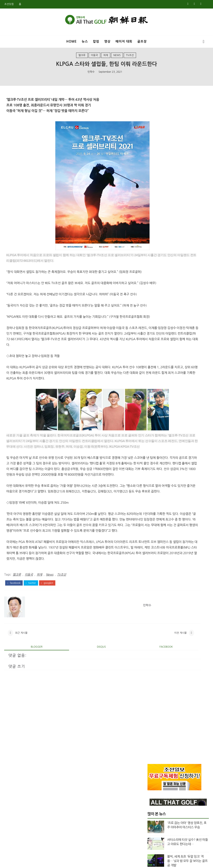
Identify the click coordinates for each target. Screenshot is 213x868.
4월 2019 (154, 679)
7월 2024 (154, 387)
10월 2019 (155, 649)
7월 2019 (154, 664)
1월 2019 (154, 694)
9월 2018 (154, 714)
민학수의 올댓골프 (103, 862)
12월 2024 (155, 363)
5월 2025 (154, 338)
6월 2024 (154, 392)
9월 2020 (154, 595)
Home (72, 41)
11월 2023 (155, 427)
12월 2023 (155, 422)
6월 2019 (154, 669)
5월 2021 (154, 560)
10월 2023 (155, 432)
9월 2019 (154, 654)
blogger (27, 733)
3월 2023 (154, 467)
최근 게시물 (21, 716)
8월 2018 (154, 718)
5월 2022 (154, 506)
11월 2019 (155, 644)
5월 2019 (154, 674)
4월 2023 (154, 462)
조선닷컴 (9, 4)
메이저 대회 (124, 41)
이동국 (94, 61)
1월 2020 (154, 635)
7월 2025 (154, 328)
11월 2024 (155, 368)
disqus (73, 733)
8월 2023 (154, 442)
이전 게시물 (123, 716)
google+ (47, 663)
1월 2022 (154, 526)
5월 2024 (154, 397)
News (117, 61)
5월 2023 (154, 457)
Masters (158, 265)
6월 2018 (154, 728)
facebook (14, 663)
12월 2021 (155, 531)
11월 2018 (155, 704)
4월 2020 (154, 620)
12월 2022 (155, 481)
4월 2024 (154, 402)
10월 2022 (155, 491)
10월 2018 (155, 709)
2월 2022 (154, 521)
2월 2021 (154, 570)
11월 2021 (155, 536)
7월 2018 (154, 723)
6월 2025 (154, 333)
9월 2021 (154, 545)
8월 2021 (154, 550)
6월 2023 (154, 452)
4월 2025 (154, 343)
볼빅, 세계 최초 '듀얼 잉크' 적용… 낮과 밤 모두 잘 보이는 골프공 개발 (187, 197)
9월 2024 (154, 377)
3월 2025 (154, 348)
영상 (107, 41)
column (158, 300)
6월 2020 (154, 610)
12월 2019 (155, 640)
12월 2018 (155, 699)
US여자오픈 (160, 279)
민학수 (91, 79)
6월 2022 (154, 501)
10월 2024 (155, 373)
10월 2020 (155, 590)
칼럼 (96, 41)
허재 (106, 61)
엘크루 (82, 61)
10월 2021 (155, 541)
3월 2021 (154, 565)
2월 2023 (154, 471)
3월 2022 (154, 516)
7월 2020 (154, 605)
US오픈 (157, 286)
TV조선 (130, 61)
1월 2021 (154, 575)
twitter (31, 663)
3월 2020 (154, 625)
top (155, 307)
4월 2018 (154, 738)
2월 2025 (154, 353)
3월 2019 (154, 684)
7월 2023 (154, 447)
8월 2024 (154, 382)
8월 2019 (154, 659)
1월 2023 (154, 476)
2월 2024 (154, 412)
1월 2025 (154, 358)
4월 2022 (154, 511)
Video (156, 293)
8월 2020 (154, 600)
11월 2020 (155, 585)
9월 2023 (154, 437)
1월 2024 (154, 417)
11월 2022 (155, 486)
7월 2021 (154, 555)
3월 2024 (154, 407)
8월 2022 (154, 496)
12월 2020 (155, 580)
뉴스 (85, 41)
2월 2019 (154, 689)
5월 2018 (154, 733)
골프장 (142, 41)
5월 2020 (154, 615)
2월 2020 (154, 630)
